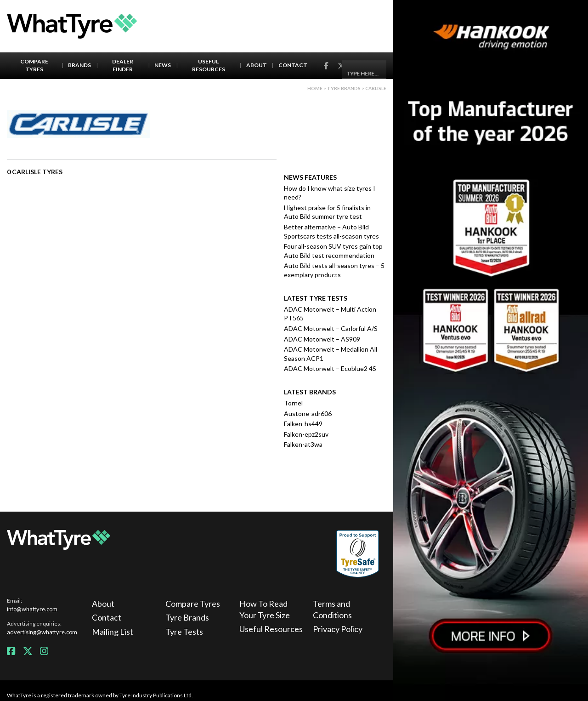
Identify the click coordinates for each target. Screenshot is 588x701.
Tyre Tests (184, 632)
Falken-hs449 (303, 424)
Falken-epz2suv (306, 434)
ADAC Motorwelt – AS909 (322, 339)
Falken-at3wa (303, 444)
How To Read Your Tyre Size (265, 609)
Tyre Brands (187, 617)
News (163, 65)
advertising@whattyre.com (42, 632)
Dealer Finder (123, 65)
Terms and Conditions (332, 609)
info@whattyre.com (32, 609)
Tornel (293, 403)
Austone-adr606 (308, 413)
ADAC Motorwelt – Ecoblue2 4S (330, 368)
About (257, 65)
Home (315, 88)
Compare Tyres (34, 65)
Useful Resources (209, 65)
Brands (79, 65)
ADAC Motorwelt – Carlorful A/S (331, 328)
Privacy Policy (338, 629)
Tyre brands (344, 88)
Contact (293, 65)
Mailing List (113, 632)
